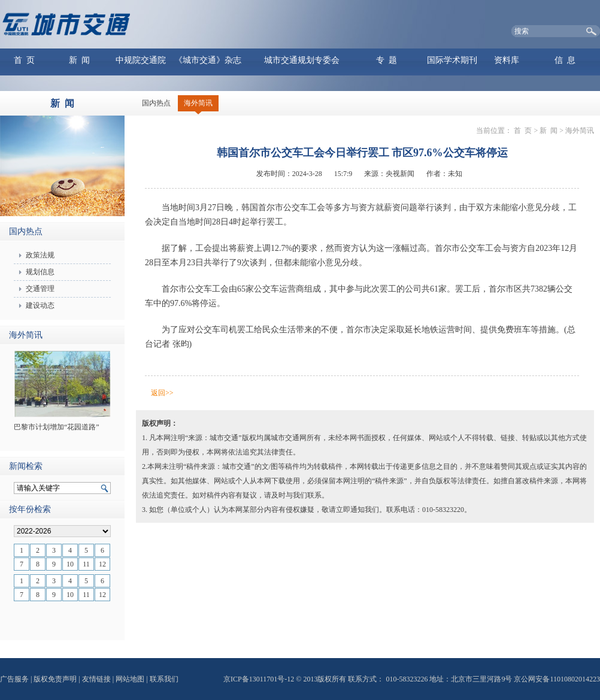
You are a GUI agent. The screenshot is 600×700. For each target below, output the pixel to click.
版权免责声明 (55, 679)
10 (70, 564)
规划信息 (40, 272)
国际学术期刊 (452, 60)
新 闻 (79, 60)
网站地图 (130, 679)
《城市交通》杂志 (208, 60)
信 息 (565, 60)
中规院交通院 (141, 60)
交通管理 (40, 289)
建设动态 (40, 305)
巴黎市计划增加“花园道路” (57, 427)
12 (102, 564)
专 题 (387, 60)
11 (86, 564)
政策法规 (40, 255)
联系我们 (164, 679)
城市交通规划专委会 (302, 60)
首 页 (24, 60)
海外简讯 (198, 103)
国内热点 (156, 103)
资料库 (507, 60)
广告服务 (14, 679)
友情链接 (96, 679)
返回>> (162, 393)
